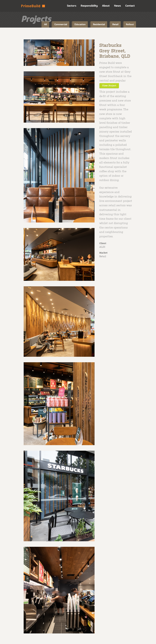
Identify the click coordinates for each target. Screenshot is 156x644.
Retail (115, 24)
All (46, 24)
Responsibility (89, 6)
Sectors (72, 6)
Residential (99, 24)
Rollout (130, 24)
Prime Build (33, 6)
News (117, 6)
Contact (130, 6)
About (106, 6)
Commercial (61, 24)
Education (80, 24)
